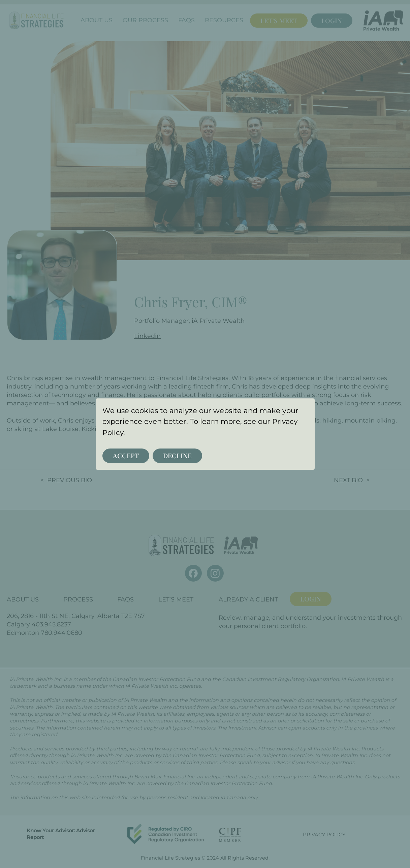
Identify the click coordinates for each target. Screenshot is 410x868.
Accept (125, 456)
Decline (176, 456)
